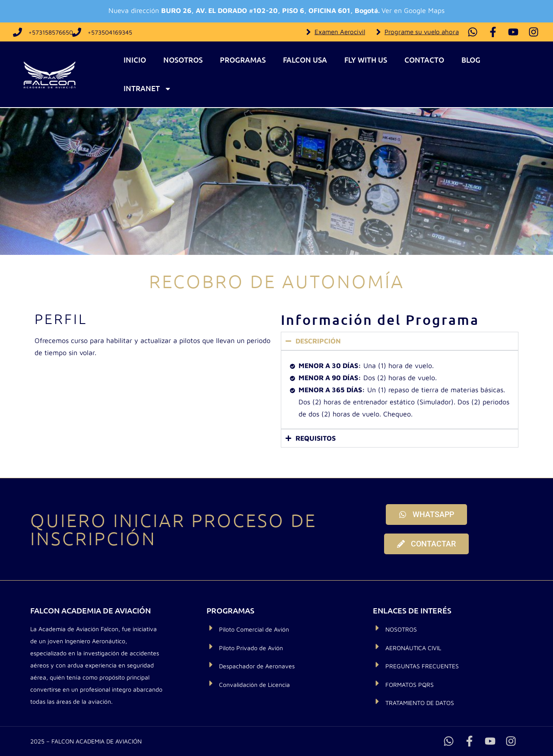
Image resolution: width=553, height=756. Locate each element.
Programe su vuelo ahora (422, 32)
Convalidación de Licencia (254, 685)
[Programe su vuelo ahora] (378, 32)
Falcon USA (305, 60)
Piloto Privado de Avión (251, 648)
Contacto (424, 60)
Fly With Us (366, 60)
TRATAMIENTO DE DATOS (420, 703)
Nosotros (183, 60)
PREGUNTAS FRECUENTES (422, 666)
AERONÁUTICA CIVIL (413, 648)
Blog (471, 60)
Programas (243, 60)
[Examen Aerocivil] (308, 32)
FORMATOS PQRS (410, 685)
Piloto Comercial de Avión (254, 629)
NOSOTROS (401, 629)
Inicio (135, 60)
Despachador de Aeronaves (257, 666)
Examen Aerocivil (340, 32)
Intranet (148, 89)
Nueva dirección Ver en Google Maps (276, 10)
